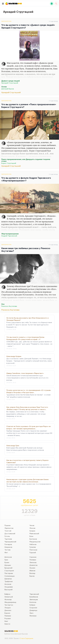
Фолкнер (8, 599)
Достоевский (10, 533)
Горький (33, 552)
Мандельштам (35, 542)
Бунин (7, 562)
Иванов (32, 571)
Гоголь (7, 536)
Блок (31, 536)
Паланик (8, 616)
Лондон (8, 608)
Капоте (7, 624)
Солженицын (10, 576)
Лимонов (33, 562)
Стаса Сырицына (26, 638)
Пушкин (8, 525)
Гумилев (33, 547)
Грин (6, 560)
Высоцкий (8, 590)
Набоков (33, 544)
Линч (31, 613)
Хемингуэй (9, 597)
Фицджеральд (10, 602)
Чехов (32, 525)
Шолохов (8, 557)
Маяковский (34, 533)
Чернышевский (10, 542)
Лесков (32, 528)
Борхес (7, 613)
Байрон (7, 594)
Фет (6, 552)
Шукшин (8, 565)
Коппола (33, 602)
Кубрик (32, 605)
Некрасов (8, 547)
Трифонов (9, 581)
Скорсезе (33, 608)
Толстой (8, 531)
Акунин (32, 568)
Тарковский (34, 594)
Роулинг (8, 618)
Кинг (6, 621)
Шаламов (8, 579)
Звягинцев (34, 599)
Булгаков (33, 539)
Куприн (32, 531)
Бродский (8, 568)
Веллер (32, 573)
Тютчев (7, 550)
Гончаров (8, 544)
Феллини (33, 616)
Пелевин (33, 560)
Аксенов (8, 584)
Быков (32, 576)
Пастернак (9, 573)
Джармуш (33, 610)
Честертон (9, 605)
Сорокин (33, 557)
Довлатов (33, 565)
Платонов (33, 550)
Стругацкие (9, 571)
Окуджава (9, 587)
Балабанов (34, 597)
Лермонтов (9, 528)
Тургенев (8, 539)
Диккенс (8, 610)
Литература (6, 21)
